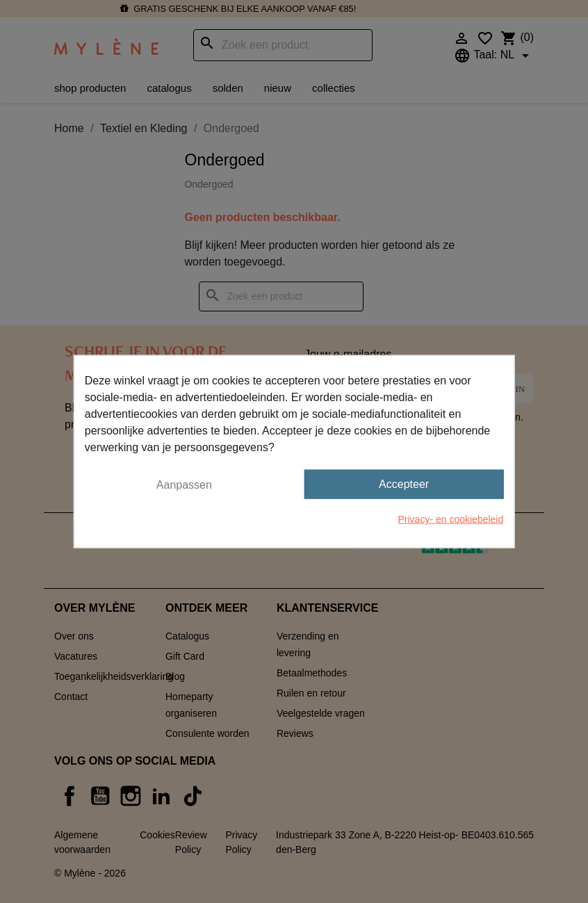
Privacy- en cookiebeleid (451, 519)
